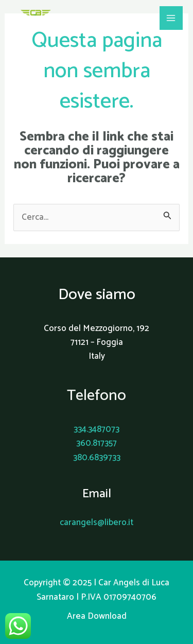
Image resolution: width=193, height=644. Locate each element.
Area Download (97, 616)
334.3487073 (97, 429)
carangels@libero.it (97, 523)
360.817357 (97, 443)
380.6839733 (97, 458)
